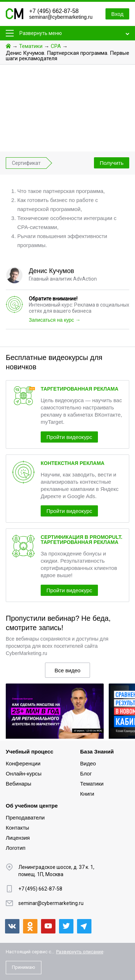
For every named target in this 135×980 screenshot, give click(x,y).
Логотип (16, 848)
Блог (86, 774)
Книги (87, 794)
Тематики (31, 46)
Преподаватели (25, 818)
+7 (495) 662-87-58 (54, 11)
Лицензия (18, 838)
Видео (88, 763)
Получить (112, 163)
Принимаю (24, 967)
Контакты (17, 828)
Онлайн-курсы (24, 774)
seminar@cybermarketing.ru (61, 17)
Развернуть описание (80, 952)
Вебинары (19, 784)
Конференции (23, 763)
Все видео (68, 670)
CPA (56, 46)
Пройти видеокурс (69, 437)
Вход (117, 14)
